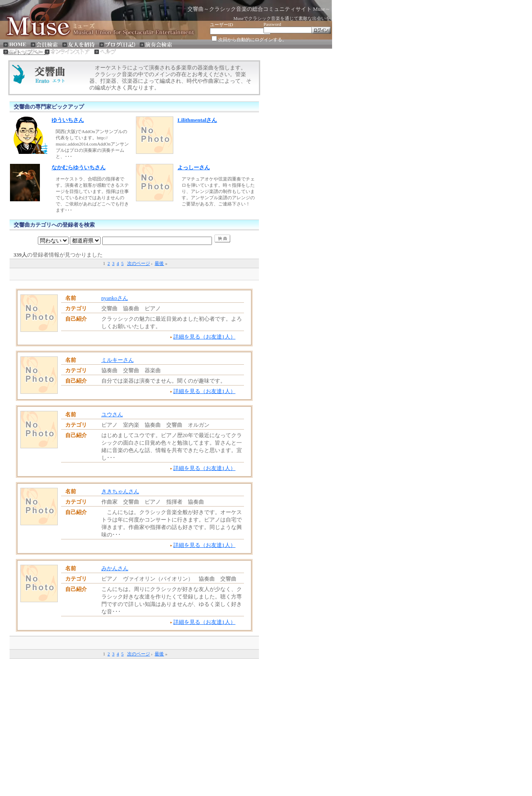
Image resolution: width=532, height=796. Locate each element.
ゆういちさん (68, 120)
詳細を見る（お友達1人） (204, 337)
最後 (159, 263)
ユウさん (112, 414)
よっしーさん (194, 167)
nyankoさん (115, 298)
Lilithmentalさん (197, 120)
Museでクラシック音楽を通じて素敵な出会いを (282, 18)
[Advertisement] (134, 273)
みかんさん (115, 568)
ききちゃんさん (120, 491)
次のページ (139, 263)
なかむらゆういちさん (79, 167)
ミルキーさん (118, 360)
